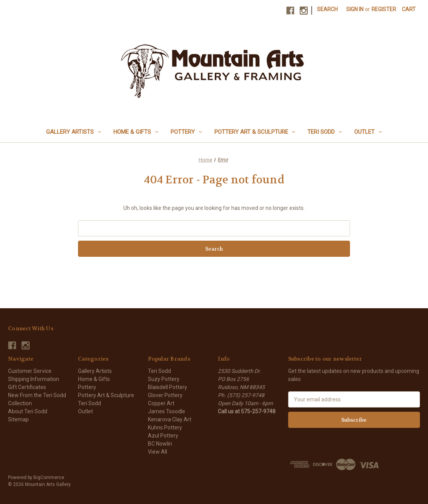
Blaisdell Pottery (168, 387)
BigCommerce (49, 477)
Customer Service (30, 371)
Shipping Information (34, 379)
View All (158, 452)
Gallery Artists (74, 132)
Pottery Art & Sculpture (255, 132)
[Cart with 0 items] (409, 9)
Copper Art (161, 403)
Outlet (368, 132)
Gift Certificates (27, 387)
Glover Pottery (165, 395)
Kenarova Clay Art (170, 419)
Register (384, 9)
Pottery (186, 132)
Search (327, 9)
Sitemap (18, 419)
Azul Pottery (163, 436)
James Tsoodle (167, 411)
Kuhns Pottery (165, 427)
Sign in (355, 9)
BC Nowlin (160, 444)
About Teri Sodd (28, 411)
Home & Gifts (136, 132)
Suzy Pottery (164, 379)
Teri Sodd (325, 132)
